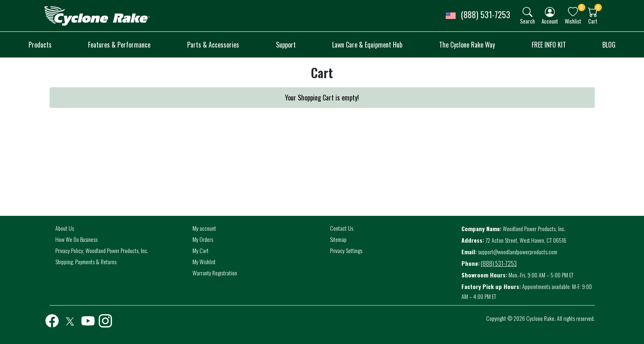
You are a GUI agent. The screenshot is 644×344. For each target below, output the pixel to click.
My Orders (203, 239)
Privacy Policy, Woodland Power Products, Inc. (102, 250)
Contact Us (342, 228)
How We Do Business (76, 239)
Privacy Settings (346, 250)
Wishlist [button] (573, 21)
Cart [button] (593, 21)
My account (204, 228)
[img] (528, 12)
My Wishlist (204, 262)
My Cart (201, 250)
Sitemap (338, 239)
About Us (65, 228)
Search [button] (528, 21)
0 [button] (581, 7)
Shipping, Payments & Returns (86, 262)
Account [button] (550, 21)
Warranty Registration (215, 273)
